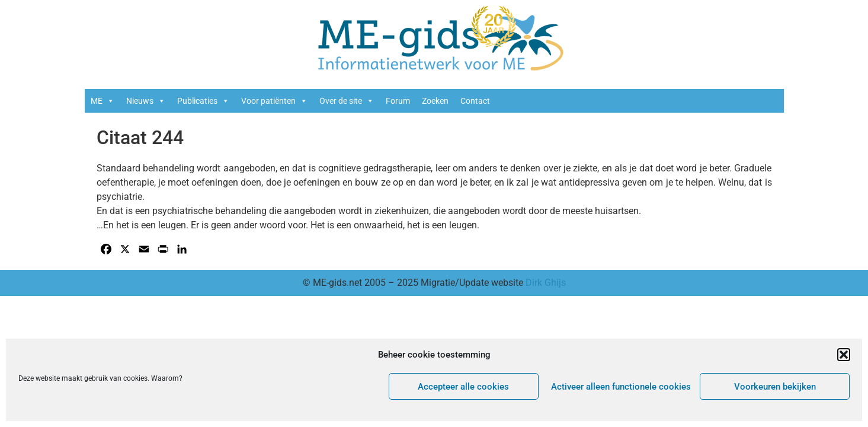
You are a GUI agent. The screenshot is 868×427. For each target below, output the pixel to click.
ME (103, 101)
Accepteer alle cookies (463, 387)
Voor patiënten (274, 101)
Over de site (347, 101)
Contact (475, 101)
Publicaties (203, 101)
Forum (398, 101)
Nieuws (146, 101)
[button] (844, 355)
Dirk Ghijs (546, 283)
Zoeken (435, 101)
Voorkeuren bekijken (775, 387)
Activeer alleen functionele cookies (621, 387)
